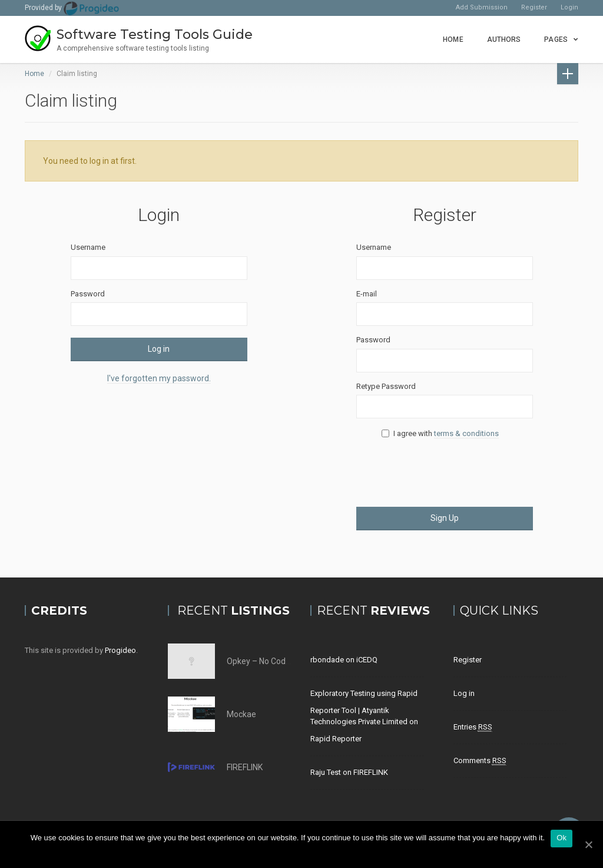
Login (569, 7)
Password (88, 294)
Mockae (241, 714)
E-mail (367, 294)
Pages (556, 39)
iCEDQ (367, 660)
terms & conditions (466, 433)
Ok (561, 838)
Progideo (120, 650)
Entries (473, 727)
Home (453, 39)
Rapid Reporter (336, 739)
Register (534, 7)
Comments (480, 761)
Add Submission (482, 7)
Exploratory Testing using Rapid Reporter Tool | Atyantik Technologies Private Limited (364, 707)
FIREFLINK (245, 767)
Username (88, 247)
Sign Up (445, 518)
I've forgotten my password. (159, 378)
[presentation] (446, 472)
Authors (504, 39)
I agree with (445, 434)
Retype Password (386, 386)
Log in (159, 349)
